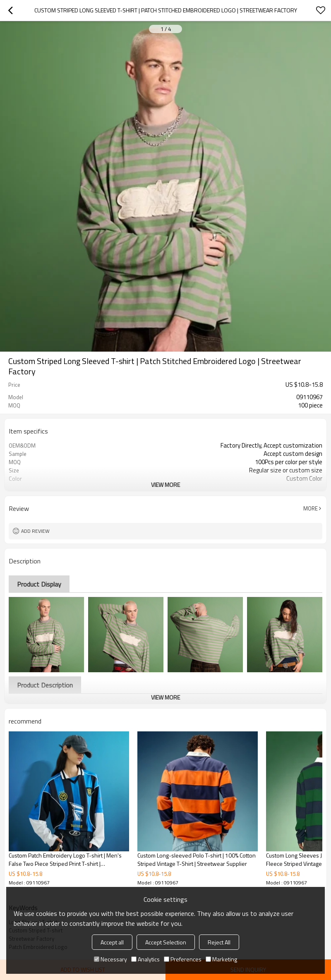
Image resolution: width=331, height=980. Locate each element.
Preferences (183, 959)
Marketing (221, 959)
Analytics (145, 959)
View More (165, 485)
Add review (35, 531)
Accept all (112, 942)
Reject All (219, 942)
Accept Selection (166, 942)
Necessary (110, 959)
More (311, 508)
